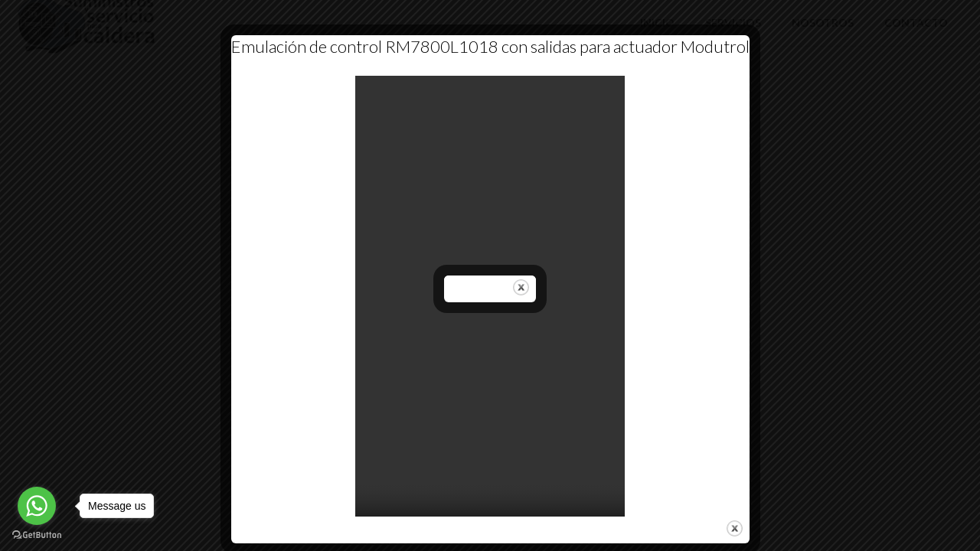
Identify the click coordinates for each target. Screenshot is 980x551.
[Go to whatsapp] (37, 506)
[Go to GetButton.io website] (37, 535)
